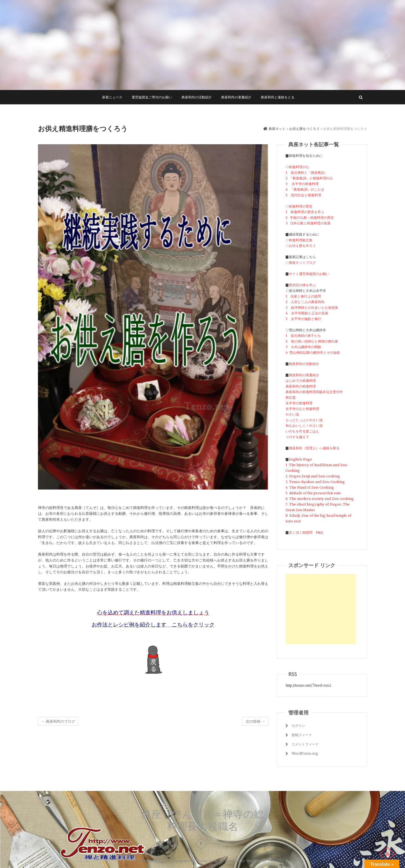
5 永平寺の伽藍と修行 (303, 319)
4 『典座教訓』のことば (305, 189)
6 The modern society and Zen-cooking (320, 499)
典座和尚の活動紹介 (197, 97)
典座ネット (161, 861)
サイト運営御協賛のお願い (309, 274)
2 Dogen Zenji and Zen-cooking (313, 476)
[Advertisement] (321, 609)
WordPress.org (305, 753)
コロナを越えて (297, 437)
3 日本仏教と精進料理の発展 (308, 223)
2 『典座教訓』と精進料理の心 (309, 178)
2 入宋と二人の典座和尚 (305, 302)
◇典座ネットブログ (301, 262)
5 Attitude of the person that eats (313, 493)
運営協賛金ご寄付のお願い (152, 97)
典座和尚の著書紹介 (236, 97)
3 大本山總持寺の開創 (303, 347)
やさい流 (292, 414)
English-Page (300, 459)
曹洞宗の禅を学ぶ (302, 285)
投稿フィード (302, 735)
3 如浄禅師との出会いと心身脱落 (312, 307)
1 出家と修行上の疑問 (303, 296)
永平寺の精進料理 (299, 403)
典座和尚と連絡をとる (278, 97)
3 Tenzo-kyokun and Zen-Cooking (316, 482)
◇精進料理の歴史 (299, 206)
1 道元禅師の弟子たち (303, 336)
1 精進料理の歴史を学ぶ (305, 212)
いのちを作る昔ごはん (302, 431)
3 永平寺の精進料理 (302, 184)
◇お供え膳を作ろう (301, 246)
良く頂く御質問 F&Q (306, 532)
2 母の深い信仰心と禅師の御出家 (312, 341)
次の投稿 (255, 721)
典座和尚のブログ (58, 721)
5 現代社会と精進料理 (303, 195)
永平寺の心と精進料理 (302, 409)
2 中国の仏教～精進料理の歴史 (310, 217)
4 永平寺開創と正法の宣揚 (307, 313)
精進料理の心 (299, 167)
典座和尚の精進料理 (301, 386)
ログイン (298, 726)
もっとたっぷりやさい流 (304, 420)
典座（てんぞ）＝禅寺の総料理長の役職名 (202, 820)
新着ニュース (112, 97)
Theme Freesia (209, 861)
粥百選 (291, 397)
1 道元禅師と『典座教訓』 (307, 173)
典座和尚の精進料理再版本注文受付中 (314, 392)
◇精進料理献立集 (299, 240)
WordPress (256, 861)
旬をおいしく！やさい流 (304, 426)
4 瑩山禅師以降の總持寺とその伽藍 (313, 352)
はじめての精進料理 (301, 381)
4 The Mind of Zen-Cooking (310, 487)
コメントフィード (305, 744)
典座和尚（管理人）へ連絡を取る (314, 448)
